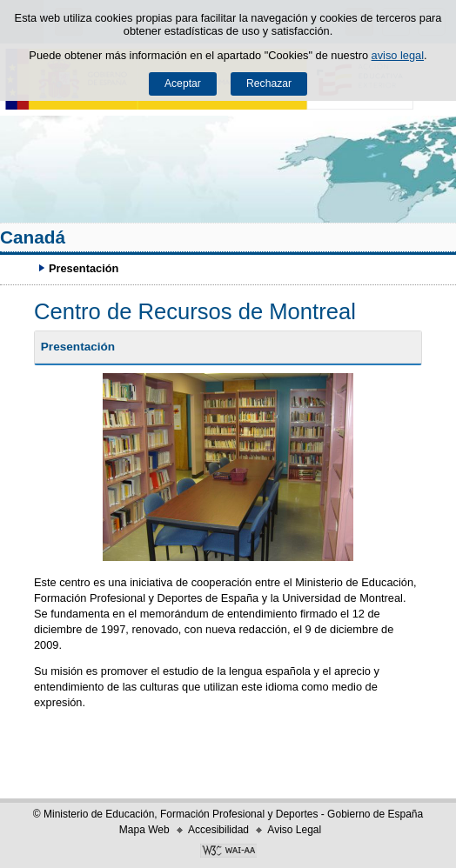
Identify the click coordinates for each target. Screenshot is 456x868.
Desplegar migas (22, 268)
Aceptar (183, 83)
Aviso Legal (294, 830)
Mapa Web (144, 830)
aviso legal (398, 55)
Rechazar (269, 83)
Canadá (33, 237)
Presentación (78, 347)
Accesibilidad (218, 830)
